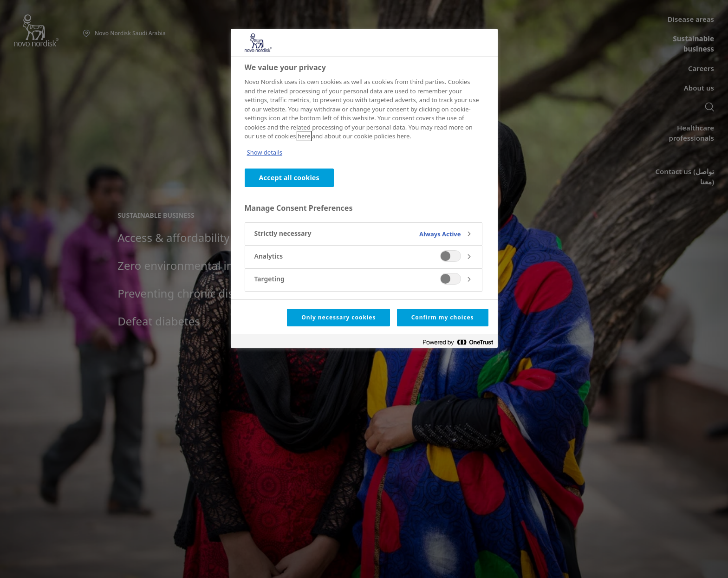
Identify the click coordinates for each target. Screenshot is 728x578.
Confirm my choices (443, 317)
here (304, 136)
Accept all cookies (289, 178)
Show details (265, 152)
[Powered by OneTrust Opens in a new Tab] (458, 342)
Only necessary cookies (338, 317)
